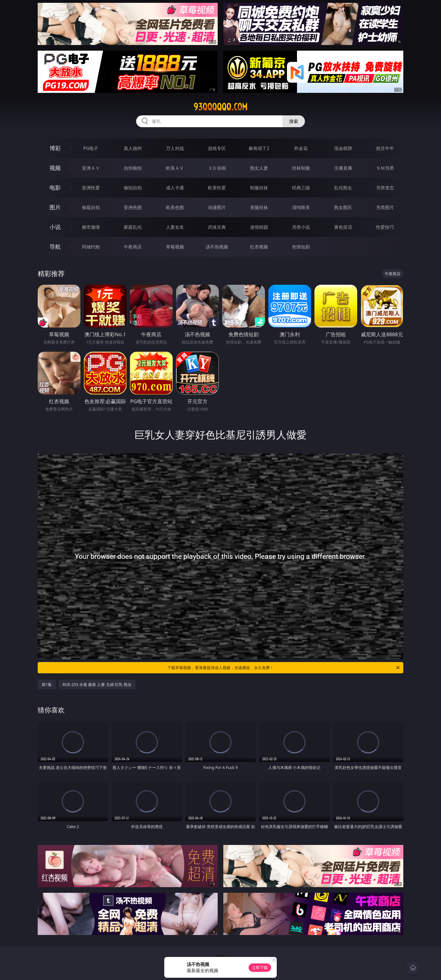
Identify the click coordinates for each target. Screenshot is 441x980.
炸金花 (301, 148)
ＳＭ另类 (385, 168)
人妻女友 (175, 227)
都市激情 (91, 227)
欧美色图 (175, 207)
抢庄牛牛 (385, 148)
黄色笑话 (343, 227)
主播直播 (343, 168)
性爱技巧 (385, 227)
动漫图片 (217, 207)
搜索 (294, 121)
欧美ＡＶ (175, 168)
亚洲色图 (133, 207)
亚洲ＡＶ (91, 168)
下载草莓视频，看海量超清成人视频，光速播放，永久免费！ (284, 668)
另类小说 (301, 227)
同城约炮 (91, 247)
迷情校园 (259, 227)
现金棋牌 (343, 148)
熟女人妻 (259, 168)
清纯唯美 (301, 207)
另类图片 (385, 207)
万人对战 (175, 148)
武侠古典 (217, 227)
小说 (55, 227)
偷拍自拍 (133, 188)
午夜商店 (133, 247)
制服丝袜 (259, 188)
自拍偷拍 (133, 168)
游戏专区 (217, 148)
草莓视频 (175, 247)
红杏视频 (259, 247)
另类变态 (385, 188)
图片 (55, 207)
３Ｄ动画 (217, 168)
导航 (55, 247)
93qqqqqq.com (220, 107)
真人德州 (133, 148)
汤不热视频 (217, 247)
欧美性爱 (217, 188)
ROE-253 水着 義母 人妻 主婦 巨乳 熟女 (97, 684)
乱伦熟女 (343, 188)
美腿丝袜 (259, 207)
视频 (55, 168)
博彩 (55, 148)
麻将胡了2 (259, 148)
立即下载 (260, 967)
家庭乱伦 (133, 227)
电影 (55, 188)
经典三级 (301, 188)
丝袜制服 (301, 168)
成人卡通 (175, 188)
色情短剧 (301, 247)
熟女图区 (343, 207)
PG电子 (91, 148)
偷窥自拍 (91, 207)
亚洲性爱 (91, 188)
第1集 (47, 684)
